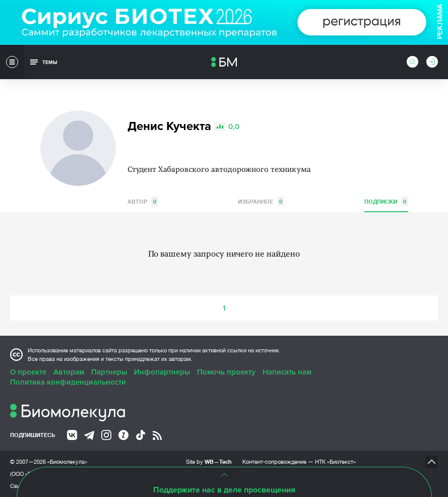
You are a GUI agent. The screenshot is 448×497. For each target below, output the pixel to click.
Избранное (261, 201)
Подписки (386, 201)
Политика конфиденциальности (68, 382)
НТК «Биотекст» (335, 462)
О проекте (28, 372)
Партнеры (109, 372)
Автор (143, 201)
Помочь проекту (226, 372)
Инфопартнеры (162, 372)
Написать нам (287, 372)
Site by (209, 461)
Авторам (69, 372)
